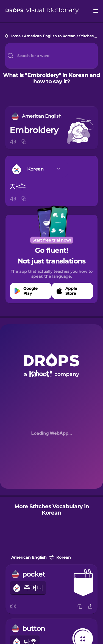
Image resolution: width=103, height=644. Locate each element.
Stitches (86, 36)
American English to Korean (50, 36)
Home (15, 36)
